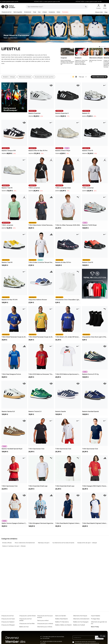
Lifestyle (45, 12)
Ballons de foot (24, 627)
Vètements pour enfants (45, 627)
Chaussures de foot (7, 12)
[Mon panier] (105, 7)
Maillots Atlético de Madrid (63, 625)
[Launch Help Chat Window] (103, 636)
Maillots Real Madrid (61, 619)
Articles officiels (7, 543)
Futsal (34, 12)
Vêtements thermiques (80, 616)
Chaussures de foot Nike (27, 623)
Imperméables (96, 616)
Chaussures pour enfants (45, 623)
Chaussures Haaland (8, 622)
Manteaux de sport (44, 543)
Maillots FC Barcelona (62, 622)
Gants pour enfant (43, 620)
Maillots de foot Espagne (81, 622)
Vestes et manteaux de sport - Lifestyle (14, 546)
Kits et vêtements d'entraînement (25, 543)
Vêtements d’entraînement (81, 619)
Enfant (58, 12)
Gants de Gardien (61, 616)
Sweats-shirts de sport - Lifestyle (87, 543)
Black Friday (95, 627)
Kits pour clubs (99, 12)
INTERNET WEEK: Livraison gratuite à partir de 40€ (52, 1)
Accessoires (52, 12)
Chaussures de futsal (8, 619)
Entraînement (28, 12)
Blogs (106, 12)
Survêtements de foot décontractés (63, 543)
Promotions (65, 12)
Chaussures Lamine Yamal (27, 616)
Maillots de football (79, 625)
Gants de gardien (18, 12)
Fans (39, 12)
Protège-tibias (95, 619)
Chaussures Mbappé (8, 625)
